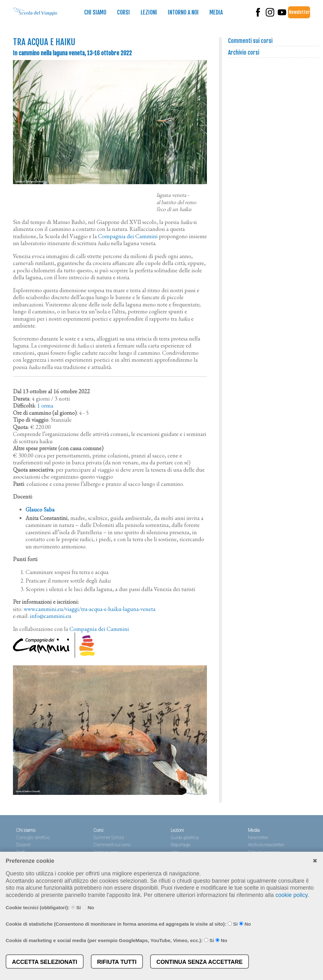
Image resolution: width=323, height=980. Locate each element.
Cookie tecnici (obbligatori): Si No (50, 907)
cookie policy (291, 895)
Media (216, 12)
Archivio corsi (244, 52)
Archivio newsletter (266, 845)
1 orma (45, 405)
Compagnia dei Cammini (128, 236)
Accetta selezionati (45, 962)
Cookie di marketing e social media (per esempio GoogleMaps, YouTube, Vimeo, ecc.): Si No (116, 940)
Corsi (123, 12)
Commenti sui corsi (250, 41)
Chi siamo (95, 12)
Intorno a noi (183, 12)
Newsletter (299, 12)
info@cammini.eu (51, 616)
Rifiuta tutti (117, 962)
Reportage (180, 845)
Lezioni (149, 12)
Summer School (109, 838)
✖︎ (315, 861)
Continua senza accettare (200, 962)
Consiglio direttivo (33, 838)
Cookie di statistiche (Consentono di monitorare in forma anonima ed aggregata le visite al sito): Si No (128, 924)
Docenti (23, 845)
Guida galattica (185, 838)
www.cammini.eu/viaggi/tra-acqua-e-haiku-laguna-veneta (90, 609)
